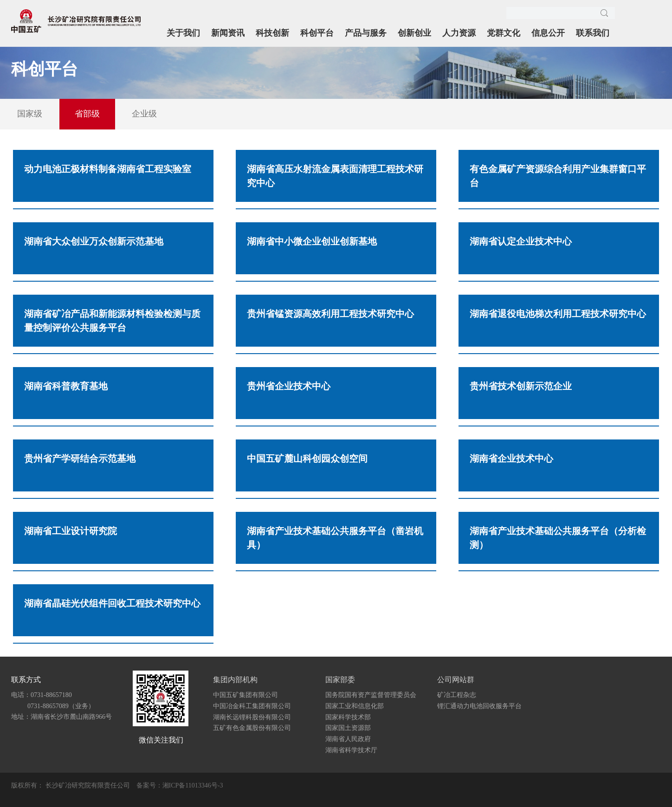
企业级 (144, 114)
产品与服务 (366, 33)
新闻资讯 (228, 33)
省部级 (87, 114)
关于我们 (183, 33)
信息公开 (548, 33)
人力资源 (459, 33)
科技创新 (272, 33)
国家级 (30, 114)
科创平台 (317, 33)
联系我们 (593, 33)
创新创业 (414, 33)
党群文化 (504, 33)
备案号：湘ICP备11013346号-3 (180, 785)
